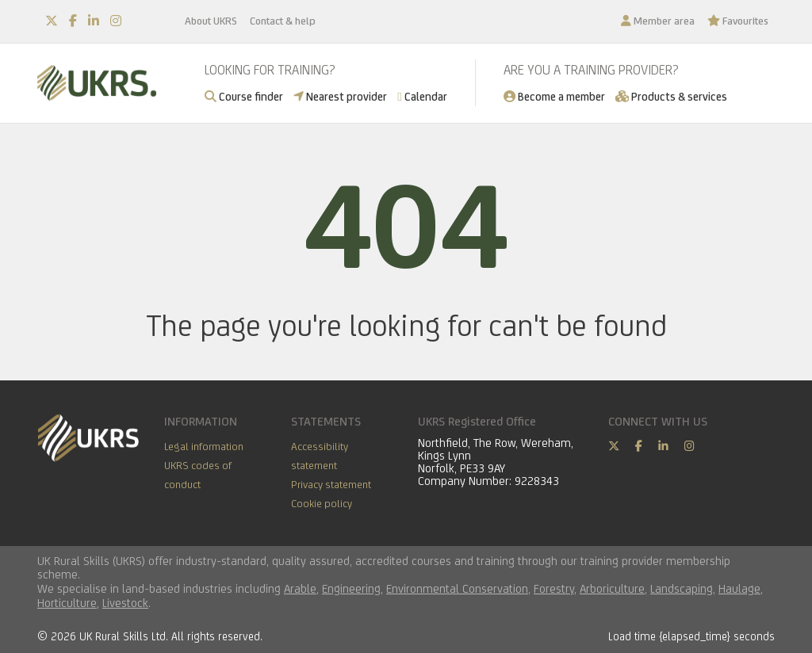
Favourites (738, 21)
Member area (658, 21)
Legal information (204, 446)
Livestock (125, 603)
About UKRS (211, 21)
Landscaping (682, 588)
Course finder (244, 96)
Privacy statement (331, 484)
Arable (300, 588)
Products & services (671, 96)
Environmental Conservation (457, 588)
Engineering (351, 588)
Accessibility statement (320, 456)
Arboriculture (612, 588)
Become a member (554, 96)
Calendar (422, 96)
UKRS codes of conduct (198, 475)
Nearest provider (340, 96)
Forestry (554, 588)
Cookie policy (322, 503)
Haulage (739, 588)
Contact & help (283, 21)
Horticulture (67, 603)
